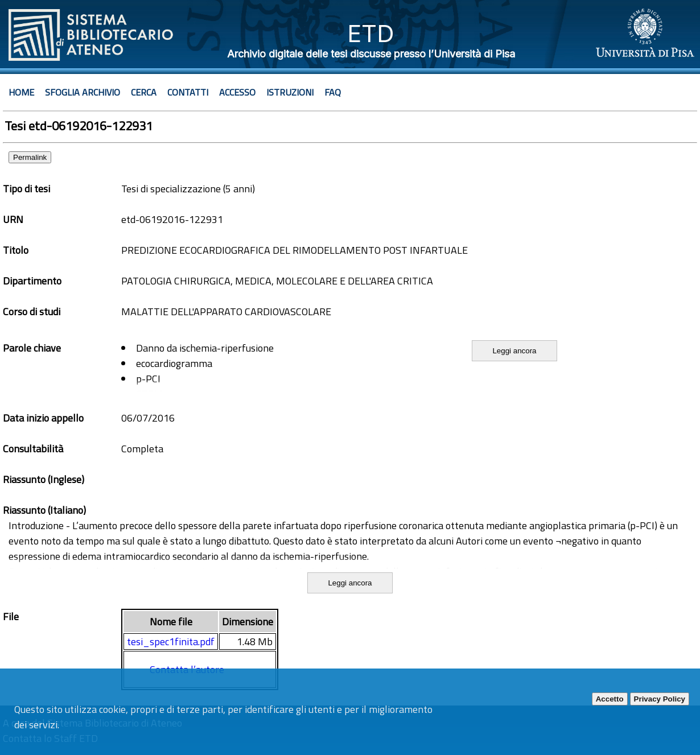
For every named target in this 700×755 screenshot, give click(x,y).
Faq (333, 92)
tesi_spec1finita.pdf (171, 641)
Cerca (144, 92)
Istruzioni (290, 92)
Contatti (188, 92)
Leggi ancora (514, 351)
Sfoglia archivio (83, 92)
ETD (371, 33)
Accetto (610, 699)
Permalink (30, 157)
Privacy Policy (660, 699)
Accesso (237, 92)
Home (21, 92)
